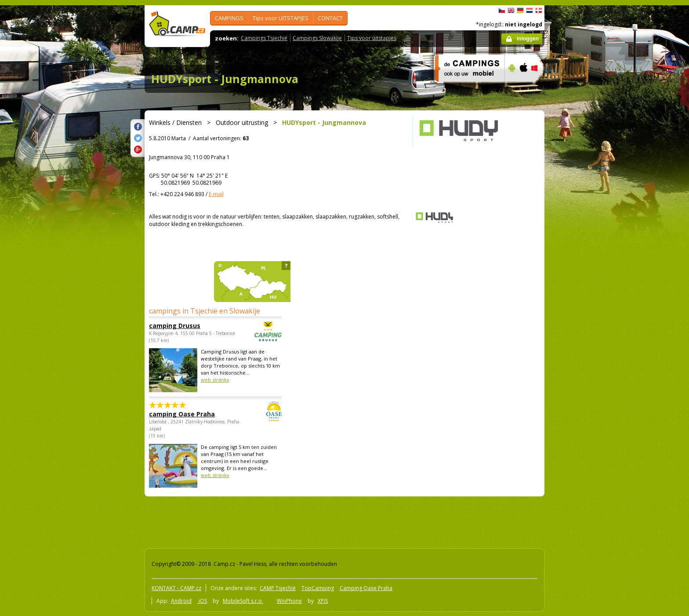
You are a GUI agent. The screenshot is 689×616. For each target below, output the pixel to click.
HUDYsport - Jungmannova (225, 79)
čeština (502, 11)
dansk (539, 11)
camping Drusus (191, 326)
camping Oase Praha (191, 414)
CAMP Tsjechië (278, 588)
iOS (202, 601)
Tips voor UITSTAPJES (281, 18)
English (511, 11)
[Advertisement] (581, 270)
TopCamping (318, 588)
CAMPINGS (229, 18)
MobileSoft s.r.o (243, 601)
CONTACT (330, 18)
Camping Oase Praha (366, 588)
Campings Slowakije (317, 38)
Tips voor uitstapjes (372, 38)
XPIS (323, 601)
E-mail (216, 194)
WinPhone (289, 601)
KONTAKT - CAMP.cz (176, 588)
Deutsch (520, 11)
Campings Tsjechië (264, 38)
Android (181, 601)
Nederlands (529, 11)
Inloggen (528, 39)
